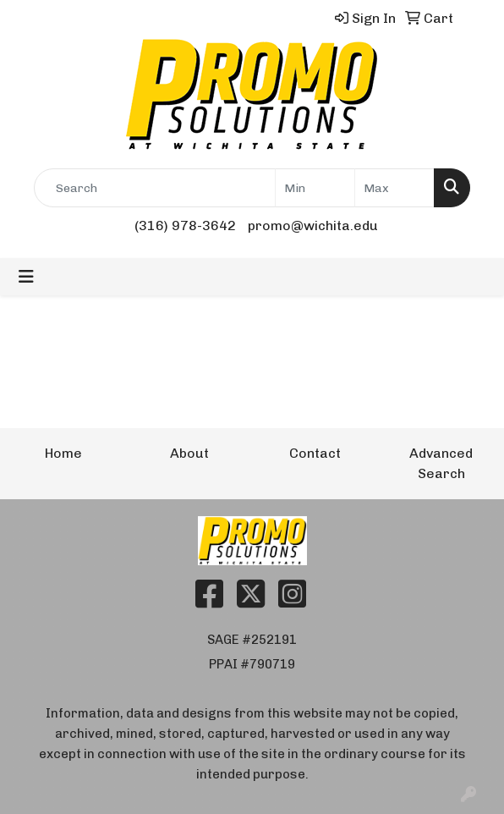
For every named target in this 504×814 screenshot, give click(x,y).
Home (63, 453)
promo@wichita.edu (313, 225)
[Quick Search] (155, 188)
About (189, 453)
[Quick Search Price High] (394, 188)
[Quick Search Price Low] (315, 188)
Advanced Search (441, 463)
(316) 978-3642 (185, 225)
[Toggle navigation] (26, 277)
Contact (315, 453)
